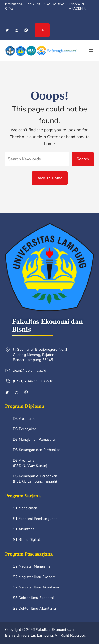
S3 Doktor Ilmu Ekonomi (33, 598)
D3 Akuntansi (24, 419)
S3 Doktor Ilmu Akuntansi (34, 608)
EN (42, 30)
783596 (47, 381)
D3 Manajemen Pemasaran (35, 440)
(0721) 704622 (25, 381)
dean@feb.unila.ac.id (30, 370)
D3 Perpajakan (25, 429)
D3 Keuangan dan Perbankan (37, 450)
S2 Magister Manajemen (33, 566)
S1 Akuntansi (24, 529)
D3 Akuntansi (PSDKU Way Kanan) (30, 463)
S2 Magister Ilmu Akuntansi (36, 587)
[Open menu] (91, 51)
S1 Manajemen (25, 508)
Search (83, 159)
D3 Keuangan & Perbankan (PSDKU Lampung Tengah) (35, 479)
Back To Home (49, 178)
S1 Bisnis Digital (26, 540)
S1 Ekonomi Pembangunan (35, 519)
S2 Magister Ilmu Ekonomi (35, 577)
